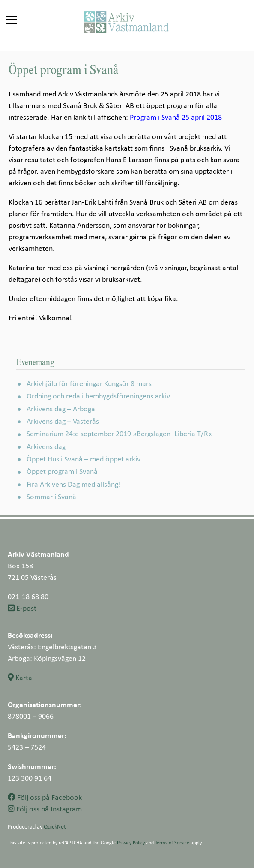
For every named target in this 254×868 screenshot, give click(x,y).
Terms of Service (172, 842)
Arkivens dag (46, 446)
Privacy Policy (131, 842)
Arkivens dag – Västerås (63, 421)
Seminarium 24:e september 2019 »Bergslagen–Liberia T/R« (119, 433)
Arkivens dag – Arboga (61, 408)
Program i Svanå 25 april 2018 (176, 117)
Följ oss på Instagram (45, 809)
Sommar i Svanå (51, 496)
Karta (20, 677)
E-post (22, 608)
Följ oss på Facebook (45, 797)
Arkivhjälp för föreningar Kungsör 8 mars (89, 383)
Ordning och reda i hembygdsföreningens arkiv (98, 396)
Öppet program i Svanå (62, 471)
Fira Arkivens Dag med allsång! (74, 484)
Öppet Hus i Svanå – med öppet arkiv (84, 459)
